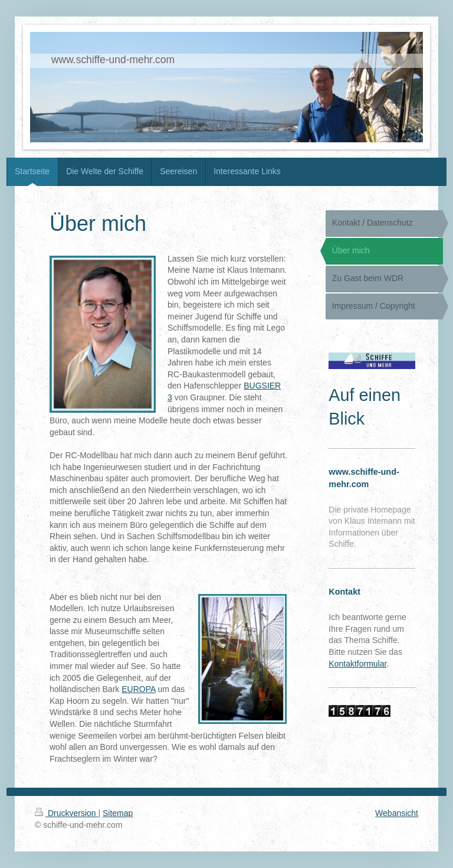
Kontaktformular (357, 664)
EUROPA (138, 689)
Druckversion (66, 813)
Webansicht (397, 813)
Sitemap (118, 813)
